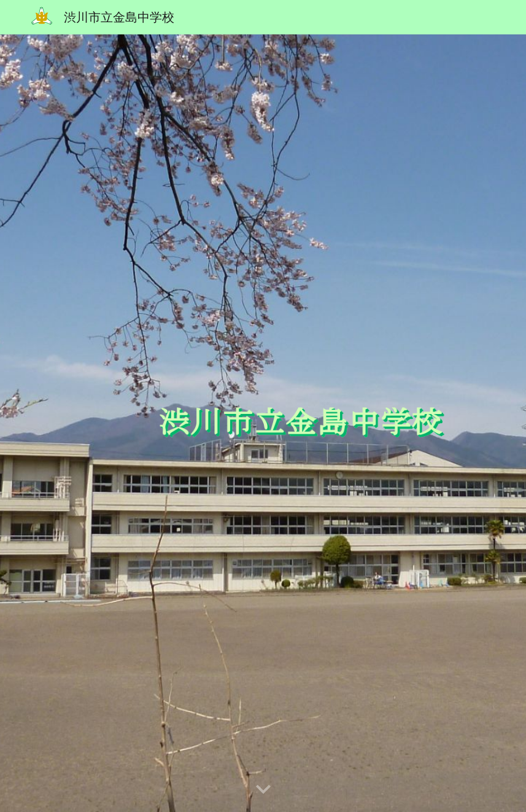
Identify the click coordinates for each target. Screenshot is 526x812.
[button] (263, 790)
